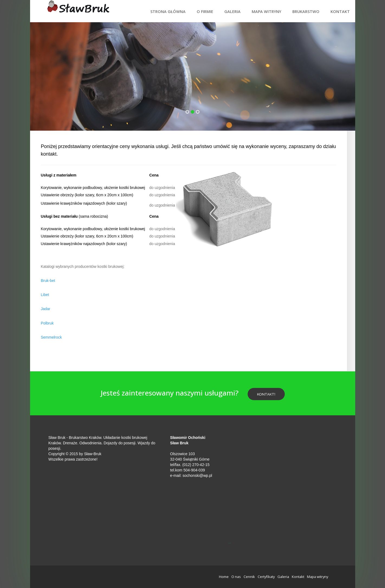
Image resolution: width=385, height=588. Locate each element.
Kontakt (340, 12)
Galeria (232, 12)
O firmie (205, 12)
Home (224, 577)
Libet (45, 295)
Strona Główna (168, 12)
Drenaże (70, 443)
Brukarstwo (306, 12)
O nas (236, 577)
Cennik (249, 577)
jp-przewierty (229, 543)
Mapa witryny (266, 12)
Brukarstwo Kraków (85, 438)
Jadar (46, 309)
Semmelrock (51, 337)
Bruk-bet (48, 281)
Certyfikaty (266, 577)
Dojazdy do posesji (119, 443)
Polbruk (47, 323)
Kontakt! (266, 394)
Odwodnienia (90, 443)
